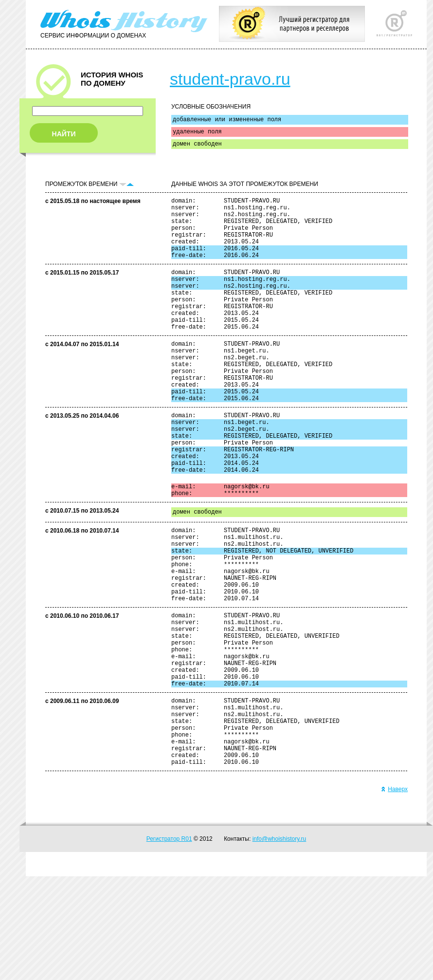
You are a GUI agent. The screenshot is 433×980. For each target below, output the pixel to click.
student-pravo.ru (230, 79)
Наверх (394, 893)
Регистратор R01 (169, 943)
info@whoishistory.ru (280, 943)
